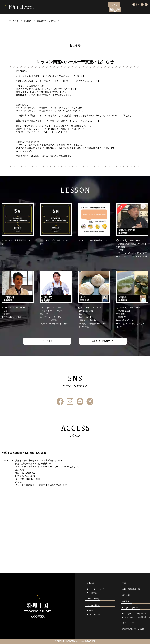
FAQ (91, 611)
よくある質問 (120, 10)
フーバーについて (54, 10)
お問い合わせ (95, 615)
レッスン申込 (73, 10)
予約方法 (93, 593)
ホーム (12, 21)
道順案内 (20, 470)
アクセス (105, 10)
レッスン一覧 (90, 10)
